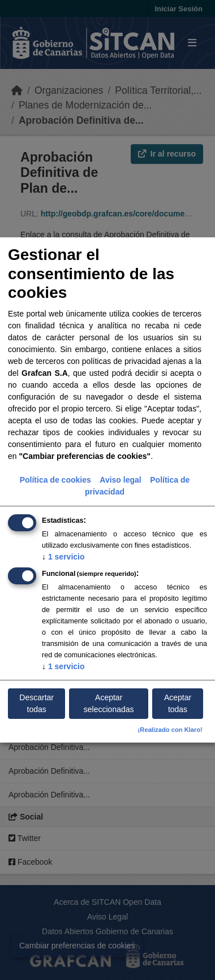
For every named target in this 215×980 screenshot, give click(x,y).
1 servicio (63, 556)
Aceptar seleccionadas (109, 703)
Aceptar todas (178, 703)
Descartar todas (36, 703)
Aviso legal (120, 479)
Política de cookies (55, 479)
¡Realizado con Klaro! (170, 730)
